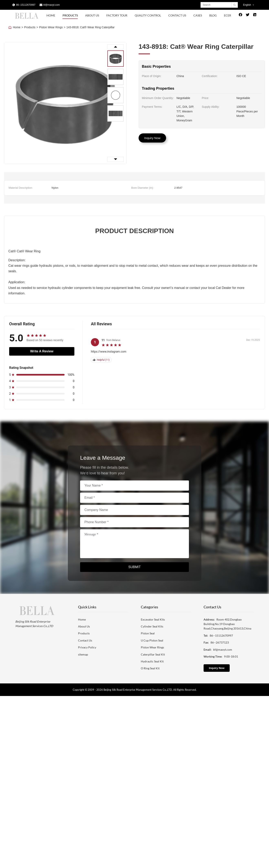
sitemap (83, 654)
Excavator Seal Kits (153, 619)
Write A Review (42, 351)
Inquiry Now (152, 138)
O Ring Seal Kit (150, 668)
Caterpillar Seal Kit (153, 654)
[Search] (234, 5)
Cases (198, 15)
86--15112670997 (26, 5)
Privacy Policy (87, 647)
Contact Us (177, 15)
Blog (213, 15)
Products (70, 15)
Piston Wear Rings (51, 27)
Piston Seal (148, 633)
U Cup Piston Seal (152, 640)
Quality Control (148, 15)
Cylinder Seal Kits (152, 626)
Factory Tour (117, 15)
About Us (92, 15)
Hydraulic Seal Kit (152, 661)
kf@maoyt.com (52, 5)
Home (51, 15)
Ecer (228, 15)
